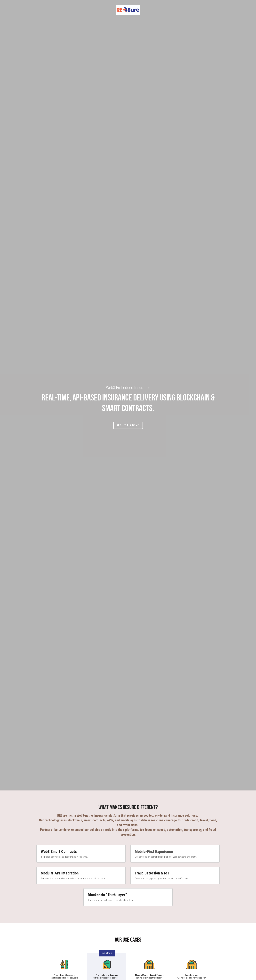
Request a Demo (128, 425)
